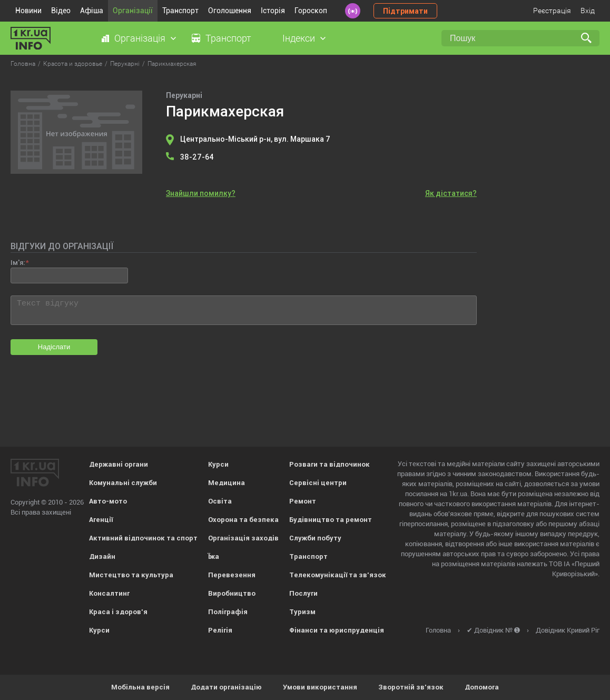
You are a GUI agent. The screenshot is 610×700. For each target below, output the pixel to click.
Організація (140, 38)
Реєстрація (552, 11)
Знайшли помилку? (201, 193)
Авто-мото (108, 501)
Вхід (588, 11)
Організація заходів (243, 538)
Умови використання (320, 687)
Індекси (299, 38)
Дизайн (102, 556)
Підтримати (405, 11)
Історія (273, 11)
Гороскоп (311, 11)
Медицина (227, 483)
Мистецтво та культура (131, 575)
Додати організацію (226, 687)
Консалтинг (109, 593)
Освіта (220, 501)
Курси (99, 630)
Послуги (303, 593)
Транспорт (180, 11)
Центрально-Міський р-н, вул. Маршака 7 (255, 139)
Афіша (92, 11)
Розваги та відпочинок (329, 464)
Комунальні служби (123, 483)
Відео (61, 11)
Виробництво (232, 593)
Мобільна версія (140, 687)
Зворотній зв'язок (411, 687)
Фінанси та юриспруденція (337, 630)
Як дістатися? (451, 193)
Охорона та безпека (243, 520)
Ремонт (303, 501)
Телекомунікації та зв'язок (338, 575)
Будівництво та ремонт (331, 520)
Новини (28, 11)
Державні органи (119, 464)
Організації (133, 11)
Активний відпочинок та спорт (143, 538)
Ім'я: (18, 263)
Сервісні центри (318, 483)
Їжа (214, 556)
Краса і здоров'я (118, 612)
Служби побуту (315, 538)
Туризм (302, 612)
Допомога (482, 687)
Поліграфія (228, 612)
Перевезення (232, 575)
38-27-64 (197, 157)
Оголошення (230, 11)
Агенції (101, 520)
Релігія (220, 630)
